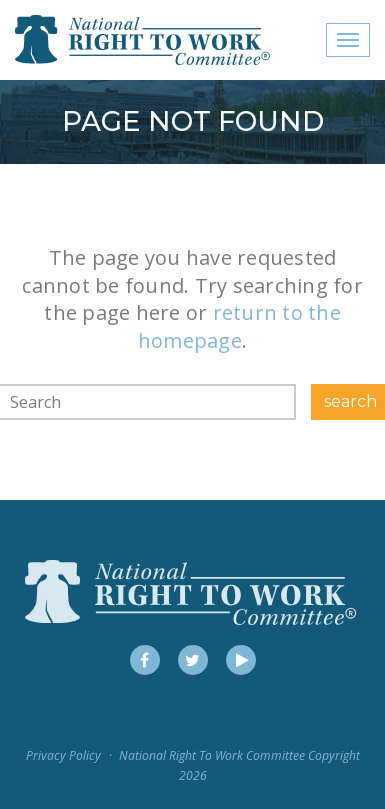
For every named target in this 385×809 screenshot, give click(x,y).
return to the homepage (239, 326)
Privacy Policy (63, 755)
